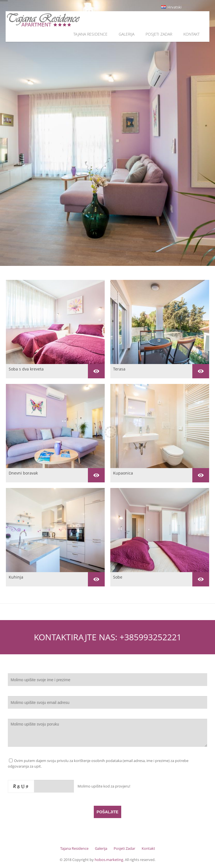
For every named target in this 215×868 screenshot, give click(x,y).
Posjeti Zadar (159, 34)
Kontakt (191, 34)
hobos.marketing (109, 860)
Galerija (127, 34)
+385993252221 (150, 637)
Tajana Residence (90, 34)
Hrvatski (171, 7)
